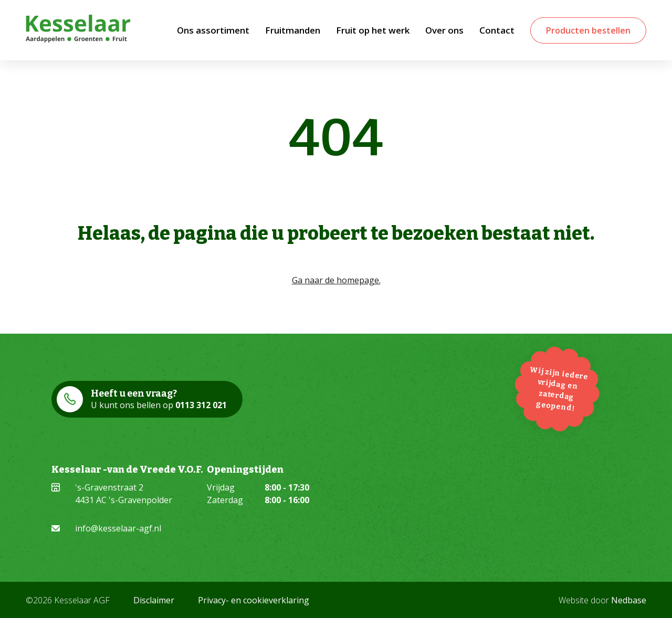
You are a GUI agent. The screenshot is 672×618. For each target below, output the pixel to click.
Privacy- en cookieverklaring (254, 600)
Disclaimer (154, 600)
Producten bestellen (588, 30)
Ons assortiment (213, 30)
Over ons (444, 30)
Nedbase (629, 600)
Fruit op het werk (373, 30)
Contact (497, 30)
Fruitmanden (293, 30)
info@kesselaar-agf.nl (118, 528)
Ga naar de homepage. (336, 280)
